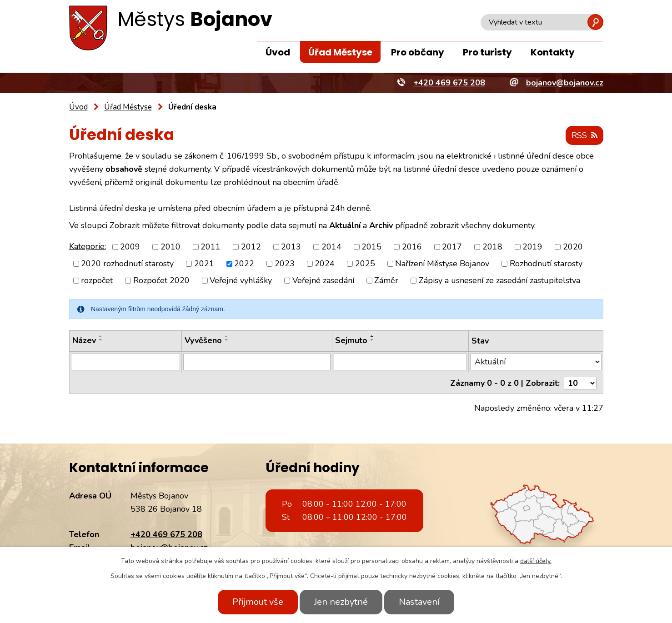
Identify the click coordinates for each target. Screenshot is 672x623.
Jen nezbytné (341, 602)
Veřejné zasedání (323, 280)
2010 (171, 247)
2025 (365, 264)
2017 (452, 247)
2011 (211, 247)
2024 (325, 264)
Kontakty (553, 52)
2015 (371, 247)
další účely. (536, 561)
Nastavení (419, 602)
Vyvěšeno (203, 340)
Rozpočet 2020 (161, 280)
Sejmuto (351, 340)
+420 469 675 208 (166, 534)
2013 (291, 247)
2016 (412, 247)
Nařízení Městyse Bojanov (442, 264)
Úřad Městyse (340, 52)
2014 (331, 247)
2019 (532, 247)
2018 (492, 247)
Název (84, 340)
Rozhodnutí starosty (546, 264)
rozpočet (97, 280)
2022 (244, 264)
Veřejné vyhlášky (241, 280)
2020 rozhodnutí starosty (127, 264)
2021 (204, 264)
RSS (584, 135)
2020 (573, 247)
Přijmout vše (258, 602)
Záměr (386, 280)
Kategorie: (88, 246)
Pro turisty (487, 52)
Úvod (278, 52)
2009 (130, 247)
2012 (251, 247)
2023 (285, 264)
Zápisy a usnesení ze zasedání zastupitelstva (499, 280)
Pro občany (418, 52)
